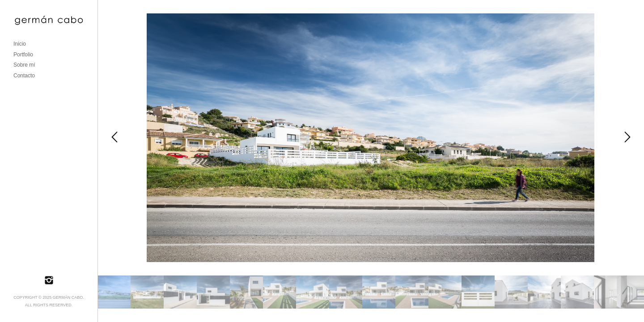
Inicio (20, 44)
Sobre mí (24, 65)
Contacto (24, 76)
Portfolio (23, 55)
